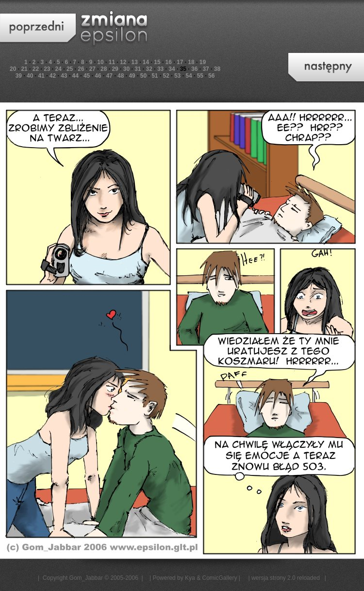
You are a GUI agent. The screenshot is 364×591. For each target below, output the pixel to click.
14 (146, 62)
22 (36, 69)
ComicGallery (219, 578)
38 (217, 69)
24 (58, 69)
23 (47, 69)
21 (24, 69)
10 (100, 62)
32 (149, 69)
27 (92, 69)
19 (203, 62)
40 (30, 76)
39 (19, 76)
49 (132, 76)
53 (177, 76)
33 (160, 69)
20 (13, 69)
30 (126, 69)
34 (172, 69)
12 (123, 62)
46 (98, 76)
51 (155, 76)
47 (109, 76)
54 (189, 76)
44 (75, 76)
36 (194, 69)
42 (53, 76)
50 (143, 76)
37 (206, 69)
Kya (190, 578)
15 (157, 62)
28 (104, 69)
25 (70, 69)
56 (211, 76)
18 (191, 62)
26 (81, 69)
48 (121, 76)
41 (41, 76)
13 (134, 62)
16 (169, 62)
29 (115, 69)
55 (200, 76)
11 (112, 62)
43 (64, 76)
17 (180, 62)
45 (87, 76)
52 (166, 76)
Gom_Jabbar (86, 578)
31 (138, 69)
